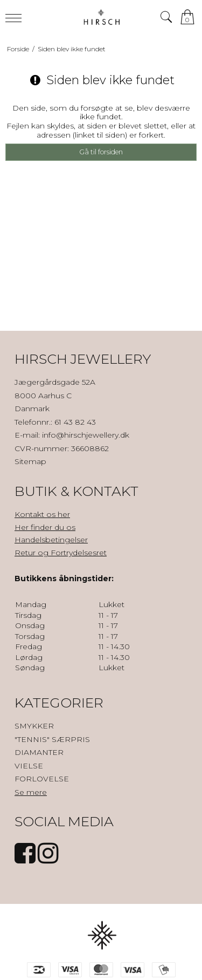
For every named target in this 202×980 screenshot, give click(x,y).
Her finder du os (45, 527)
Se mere (31, 792)
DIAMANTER (39, 752)
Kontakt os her (42, 514)
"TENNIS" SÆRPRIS (52, 739)
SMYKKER (34, 726)
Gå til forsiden (101, 152)
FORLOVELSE (42, 779)
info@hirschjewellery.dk (86, 435)
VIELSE (29, 766)
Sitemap (30, 461)
